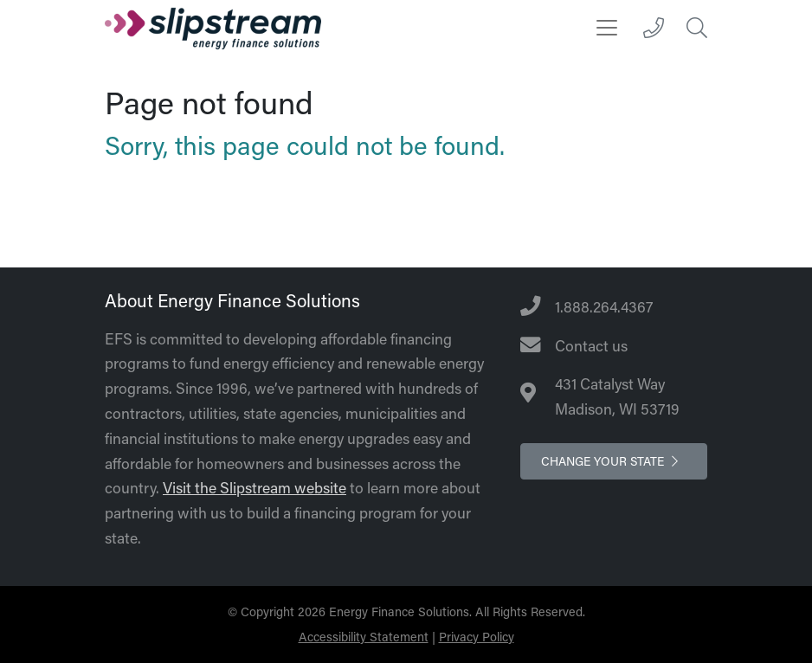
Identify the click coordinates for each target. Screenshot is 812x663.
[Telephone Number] (614, 308)
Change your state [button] (613, 461)
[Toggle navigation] (607, 28)
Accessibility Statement (364, 637)
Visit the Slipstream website (255, 488)
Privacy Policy (477, 637)
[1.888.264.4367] (654, 28)
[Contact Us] (614, 347)
